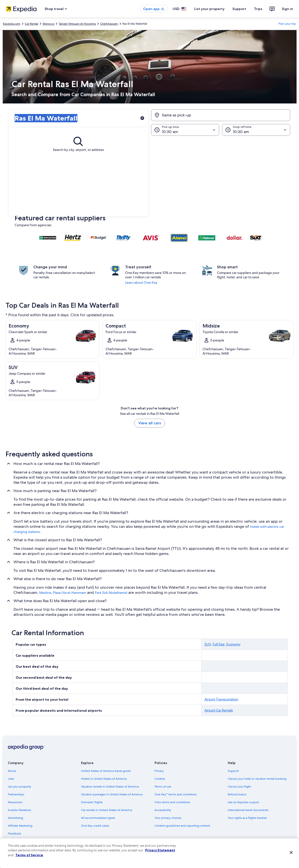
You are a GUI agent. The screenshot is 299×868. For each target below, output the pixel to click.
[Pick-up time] (185, 130)
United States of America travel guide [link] (106, 771)
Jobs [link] (11, 779)
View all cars (150, 423)
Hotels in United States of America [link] (104, 779)
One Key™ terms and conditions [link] (176, 794)
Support (239, 9)
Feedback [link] (14, 834)
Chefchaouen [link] (109, 24)
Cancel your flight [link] (239, 787)
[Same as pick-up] (221, 115)
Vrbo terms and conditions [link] (172, 802)
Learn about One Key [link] (141, 282)
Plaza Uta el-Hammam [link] (70, 593)
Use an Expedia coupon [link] (243, 802)
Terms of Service (29, 855)
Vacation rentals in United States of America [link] (110, 787)
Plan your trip (287, 24)
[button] (149, 176)
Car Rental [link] (31, 24)
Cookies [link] (160, 779)
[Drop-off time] (256, 130)
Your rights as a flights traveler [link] (247, 818)
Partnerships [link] (16, 794)
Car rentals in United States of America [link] (107, 810)
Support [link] (233, 771)
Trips (258, 9)
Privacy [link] (159, 771)
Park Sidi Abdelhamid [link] (111, 593)
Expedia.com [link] (12, 24)
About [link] (12, 771)
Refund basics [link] (237, 794)
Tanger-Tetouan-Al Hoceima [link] (77, 24)
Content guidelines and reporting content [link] (182, 826)
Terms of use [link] (163, 787)
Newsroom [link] (15, 802)
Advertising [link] (15, 818)
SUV (208, 644)
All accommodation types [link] (98, 818)
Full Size (219, 644)
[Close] (291, 853)
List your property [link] (19, 787)
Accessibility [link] (163, 810)
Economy (233, 644)
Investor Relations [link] (19, 810)
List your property (209, 9)
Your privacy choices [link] (168, 818)
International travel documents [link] (248, 810)
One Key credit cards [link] (95, 826)
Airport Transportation (221, 699)
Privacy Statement (160, 850)
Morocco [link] (48, 24)
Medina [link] (45, 593)
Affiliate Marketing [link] (20, 826)
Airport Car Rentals (219, 710)
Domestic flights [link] (92, 802)
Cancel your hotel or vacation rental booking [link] (257, 779)
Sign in (287, 9)
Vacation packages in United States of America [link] (112, 794)
